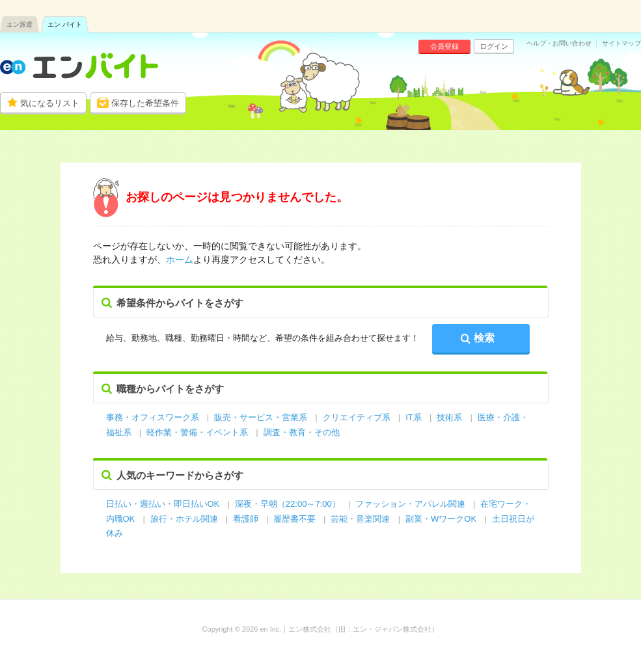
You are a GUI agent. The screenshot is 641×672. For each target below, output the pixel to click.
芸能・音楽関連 (360, 519)
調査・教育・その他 (302, 432)
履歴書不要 (296, 519)
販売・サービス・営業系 (261, 417)
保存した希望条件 (145, 103)
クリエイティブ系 (357, 417)
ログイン (494, 46)
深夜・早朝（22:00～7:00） (288, 504)
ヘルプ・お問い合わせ (559, 44)
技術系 (449, 417)
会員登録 (444, 46)
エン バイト (65, 24)
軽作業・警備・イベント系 (197, 432)
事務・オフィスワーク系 (153, 417)
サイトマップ (621, 44)
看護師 (246, 519)
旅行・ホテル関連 (185, 519)
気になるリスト (50, 103)
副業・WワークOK (441, 519)
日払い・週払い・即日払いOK (163, 504)
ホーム (180, 260)
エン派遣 (20, 24)
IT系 (414, 417)
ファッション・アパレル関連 (412, 504)
